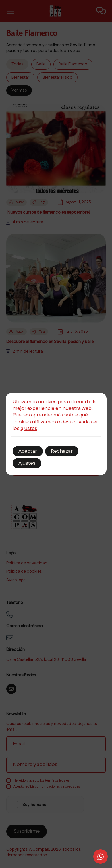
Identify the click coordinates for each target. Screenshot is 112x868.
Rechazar (62, 451)
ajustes (29, 429)
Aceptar (28, 451)
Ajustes (27, 463)
